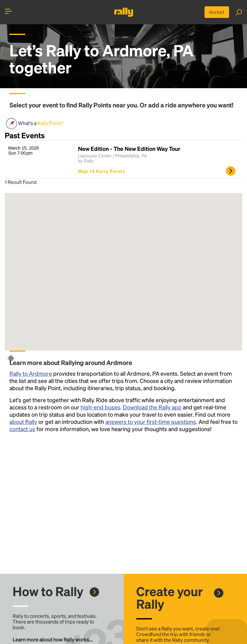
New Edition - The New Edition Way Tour (129, 149)
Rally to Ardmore (31, 374)
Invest (216, 12)
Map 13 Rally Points (102, 171)
